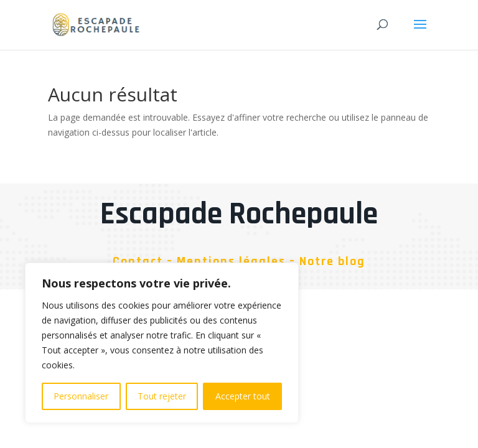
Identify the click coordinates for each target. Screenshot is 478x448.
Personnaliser (81, 396)
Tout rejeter (162, 396)
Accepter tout (243, 396)
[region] (162, 343)
